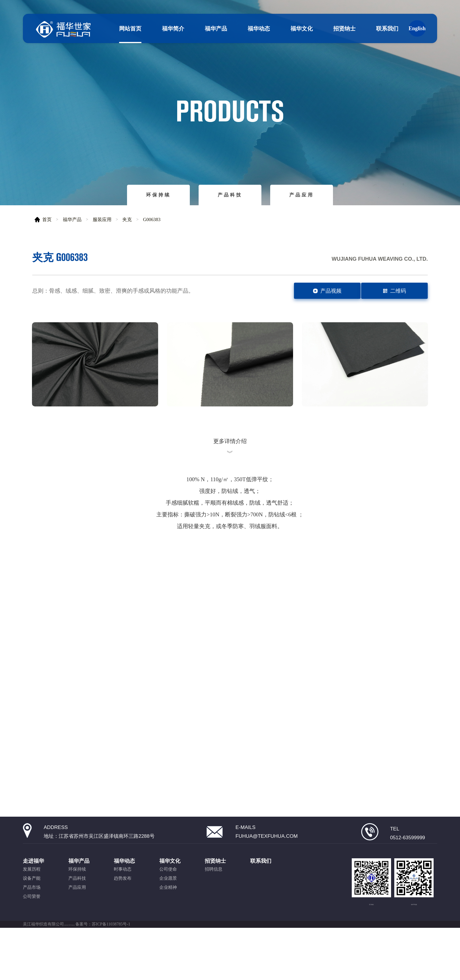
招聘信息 (214, 906)
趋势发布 (123, 915)
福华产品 (216, 29)
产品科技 (230, 195)
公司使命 (168, 906)
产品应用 (302, 195)
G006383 (152, 220)
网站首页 (130, 29)
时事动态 (123, 906)
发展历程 (32, 906)
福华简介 (173, 29)
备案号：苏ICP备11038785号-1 (143, 971)
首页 (47, 220)
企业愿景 (168, 915)
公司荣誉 (32, 934)
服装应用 (102, 220)
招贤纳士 (344, 29)
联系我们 (387, 29)
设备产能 (32, 915)
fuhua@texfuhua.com (267, 869)
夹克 (127, 220)
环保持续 (158, 195)
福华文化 (302, 29)
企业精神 (168, 925)
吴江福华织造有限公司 (43, 971)
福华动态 (259, 29)
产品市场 (32, 925)
